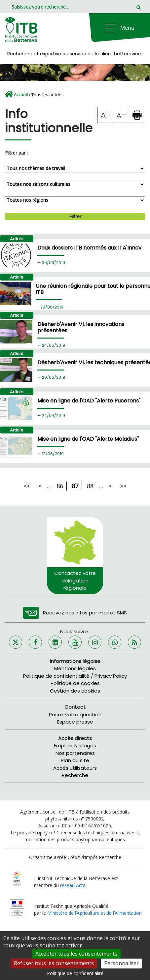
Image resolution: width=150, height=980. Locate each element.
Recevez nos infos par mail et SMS (85, 613)
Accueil (21, 95)
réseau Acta (73, 885)
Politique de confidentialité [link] (75, 973)
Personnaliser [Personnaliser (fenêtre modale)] (121, 963)
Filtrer (75, 216)
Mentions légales (75, 668)
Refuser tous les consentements (54, 963)
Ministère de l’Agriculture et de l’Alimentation (94, 913)
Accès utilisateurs (75, 768)
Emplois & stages (75, 745)
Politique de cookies (75, 683)
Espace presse (75, 722)
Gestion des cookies (75, 691)
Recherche (75, 775)
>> (123, 486)
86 (60, 486)
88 (90, 486)
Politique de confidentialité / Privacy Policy (75, 676)
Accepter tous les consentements (76, 954)
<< (27, 486)
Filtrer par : (16, 153)
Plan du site (75, 760)
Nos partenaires (75, 753)
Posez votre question (75, 714)
